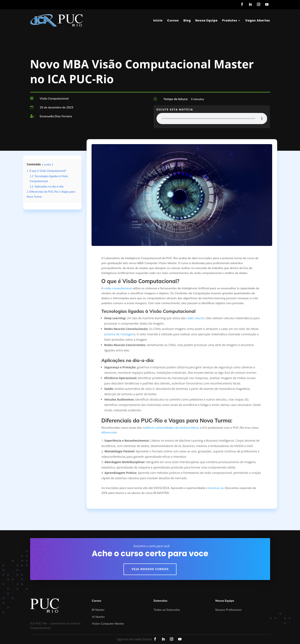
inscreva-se (216, 488)
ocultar (48, 165)
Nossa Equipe (206, 20)
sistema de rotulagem (120, 334)
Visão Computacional (54, 98)
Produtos (230, 20)
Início (158, 20)
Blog (187, 20)
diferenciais (109, 432)
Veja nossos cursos (150, 569)
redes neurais (196, 318)
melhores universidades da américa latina (171, 428)
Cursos (173, 20)
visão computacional (118, 288)
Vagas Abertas (258, 20)
